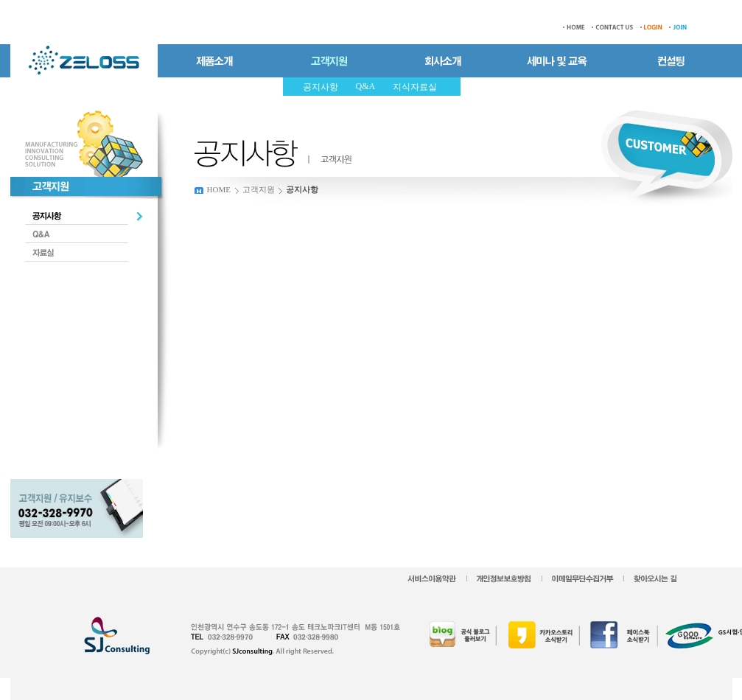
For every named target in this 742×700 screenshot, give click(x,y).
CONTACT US (612, 28)
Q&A (84, 234)
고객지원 (259, 189)
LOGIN (651, 28)
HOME (572, 28)
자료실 (84, 252)
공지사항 (84, 216)
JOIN (681, 28)
